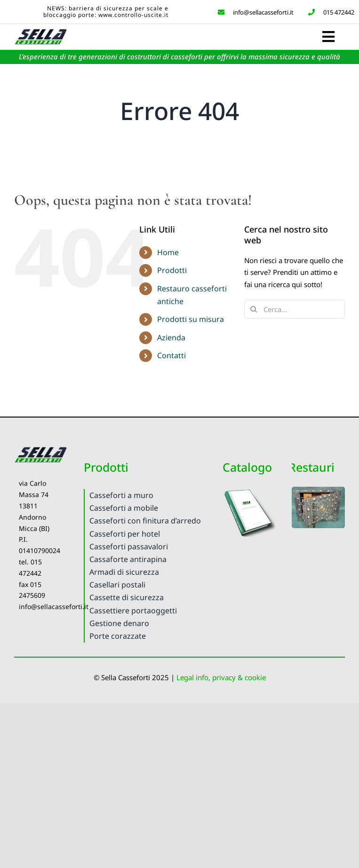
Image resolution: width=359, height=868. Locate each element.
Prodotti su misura (191, 319)
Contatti (172, 355)
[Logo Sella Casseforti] (41, 31)
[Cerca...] (295, 309)
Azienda (171, 338)
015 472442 (330, 12)
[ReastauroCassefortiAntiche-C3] (318, 490)
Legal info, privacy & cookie (221, 677)
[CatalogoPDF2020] (249, 490)
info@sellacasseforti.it (255, 12)
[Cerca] (254, 309)
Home (168, 252)
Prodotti (172, 270)
